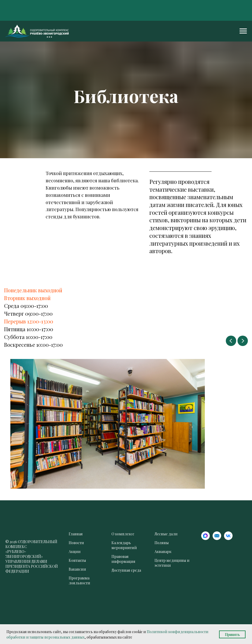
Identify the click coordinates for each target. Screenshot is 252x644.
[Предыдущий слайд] (231, 341)
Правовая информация (123, 559)
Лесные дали (166, 534)
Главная (76, 534)
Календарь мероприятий (124, 545)
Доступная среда (126, 570)
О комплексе (123, 534)
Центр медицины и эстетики (172, 563)
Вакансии (77, 569)
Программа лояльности (79, 580)
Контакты (77, 560)
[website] (205, 539)
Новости (76, 543)
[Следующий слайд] (243, 341)
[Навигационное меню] (243, 31)
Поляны (162, 543)
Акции (75, 552)
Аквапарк (163, 552)
